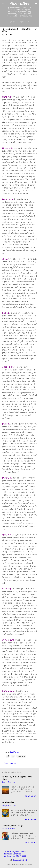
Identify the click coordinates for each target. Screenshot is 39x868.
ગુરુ (13, 756)
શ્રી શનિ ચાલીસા (8, 802)
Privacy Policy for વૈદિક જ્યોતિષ (16, 852)
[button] (36, 30)
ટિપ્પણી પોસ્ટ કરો (10, 763)
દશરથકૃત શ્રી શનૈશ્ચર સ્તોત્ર (12, 826)
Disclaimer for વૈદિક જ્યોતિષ (15, 856)
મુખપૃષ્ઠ (13, 22)
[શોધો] (36, 4)
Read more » (31, 796)
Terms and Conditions (13, 854)
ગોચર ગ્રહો (21, 756)
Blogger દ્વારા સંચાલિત (19, 860)
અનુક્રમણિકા (24, 22)
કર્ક (8, 756)
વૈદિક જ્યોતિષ (19, 4)
